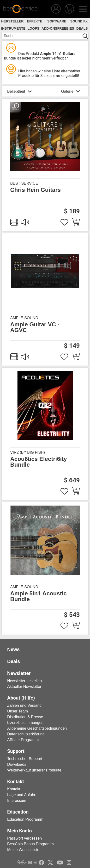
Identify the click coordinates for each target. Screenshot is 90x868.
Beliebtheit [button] (19, 91)
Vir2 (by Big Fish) (28, 452)
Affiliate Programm (23, 740)
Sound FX (79, 21)
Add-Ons (49, 28)
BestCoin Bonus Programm (30, 844)
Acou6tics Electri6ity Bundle (39, 462)
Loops (33, 28)
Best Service (24, 183)
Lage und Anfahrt (22, 795)
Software (57, 21)
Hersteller (12, 21)
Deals (82, 28)
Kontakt (14, 789)
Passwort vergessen (24, 838)
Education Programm (25, 819)
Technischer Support (25, 759)
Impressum (17, 801)
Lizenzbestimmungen (25, 723)
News (13, 649)
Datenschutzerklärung (26, 734)
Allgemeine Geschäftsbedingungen (37, 728)
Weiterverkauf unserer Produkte (34, 770)
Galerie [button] (70, 91)
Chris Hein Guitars (36, 190)
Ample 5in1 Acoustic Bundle (39, 596)
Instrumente (13, 28)
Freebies (66, 28)
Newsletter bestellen (24, 681)
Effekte (35, 21)
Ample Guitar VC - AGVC (35, 327)
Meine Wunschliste (23, 850)
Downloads (17, 764)
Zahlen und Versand (24, 705)
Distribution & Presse (25, 717)
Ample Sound (24, 318)
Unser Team (18, 711)
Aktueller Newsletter (24, 687)
